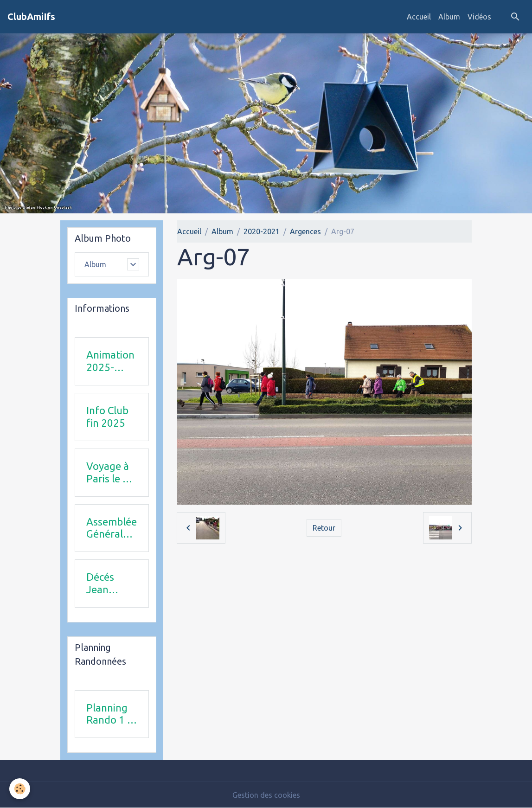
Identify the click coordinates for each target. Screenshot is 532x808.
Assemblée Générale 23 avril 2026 (112, 528)
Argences (305, 231)
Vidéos (479, 17)
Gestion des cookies (266, 795)
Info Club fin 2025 (107, 417)
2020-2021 (262, 231)
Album (449, 17)
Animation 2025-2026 (110, 361)
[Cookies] (20, 789)
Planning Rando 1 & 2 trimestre (110, 714)
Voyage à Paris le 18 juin (110, 473)
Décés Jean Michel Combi (102, 584)
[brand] (31, 17)
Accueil (419, 17)
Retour (324, 528)
